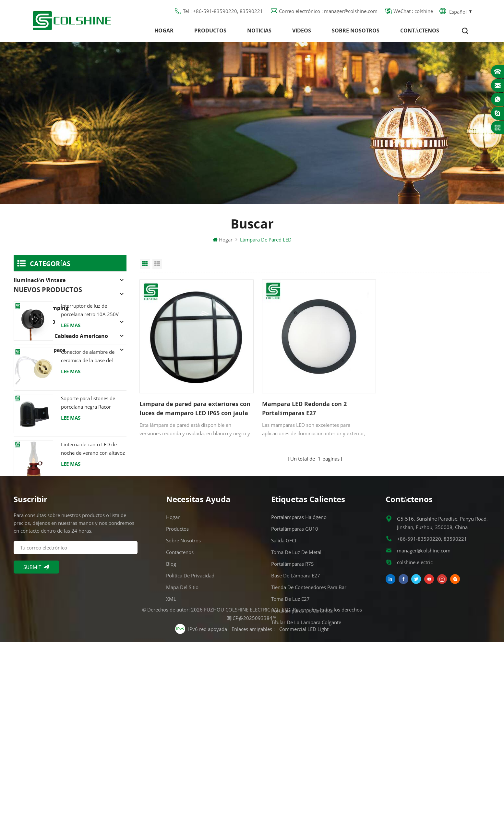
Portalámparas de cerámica (302, 764)
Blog (171, 718)
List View (157, 265)
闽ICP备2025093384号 (252, 816)
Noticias (259, 31)
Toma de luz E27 (290, 753)
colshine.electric (415, 716)
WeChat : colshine (413, 11)
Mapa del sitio (182, 741)
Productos (210, 31)
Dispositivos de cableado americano (61, 337)
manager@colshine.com (424, 704)
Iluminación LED (35, 323)
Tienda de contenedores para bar (309, 741)
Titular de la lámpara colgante (306, 776)
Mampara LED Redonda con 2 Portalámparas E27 (301, 406)
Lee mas (71, 412)
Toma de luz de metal (296, 706)
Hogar (164, 31)
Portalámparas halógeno (45, 295)
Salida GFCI (284, 694)
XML (171, 753)
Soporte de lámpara (40, 351)
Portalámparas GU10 (295, 683)
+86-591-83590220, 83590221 (432, 693)
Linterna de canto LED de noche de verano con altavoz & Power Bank (93, 536)
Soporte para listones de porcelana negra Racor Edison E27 (88, 490)
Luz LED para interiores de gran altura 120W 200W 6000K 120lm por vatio (90, 582)
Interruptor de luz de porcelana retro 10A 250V (90, 397)
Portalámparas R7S (292, 718)
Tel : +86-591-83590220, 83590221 (223, 11)
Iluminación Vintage (40, 281)
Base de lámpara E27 (296, 729)
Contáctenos (420, 31)
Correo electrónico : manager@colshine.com (328, 11)
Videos (302, 31)
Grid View (145, 265)
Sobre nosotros (356, 31)
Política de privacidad (190, 729)
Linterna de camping (41, 309)
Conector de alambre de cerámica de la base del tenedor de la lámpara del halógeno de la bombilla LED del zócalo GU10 (93, 444)
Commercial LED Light (304, 827)
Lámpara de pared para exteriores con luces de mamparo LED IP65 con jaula (195, 406)
